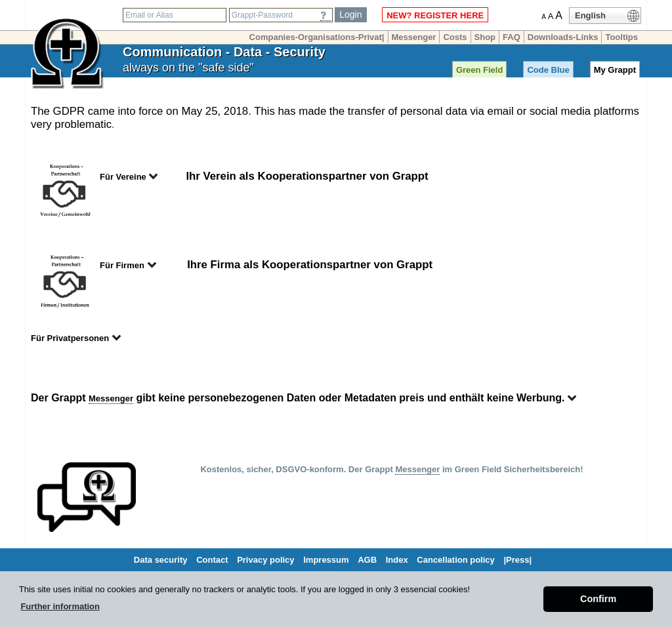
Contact (212, 560)
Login (350, 14)
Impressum (326, 560)
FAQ (512, 37)
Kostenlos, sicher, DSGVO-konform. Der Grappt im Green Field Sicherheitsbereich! (391, 470)
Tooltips (621, 37)
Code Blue (548, 70)
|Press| (517, 560)
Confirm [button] (598, 599)
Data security (161, 560)
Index (397, 560)
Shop (485, 37)
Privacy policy (265, 560)
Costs (455, 37)
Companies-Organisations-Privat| (317, 37)
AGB (367, 560)
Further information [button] (60, 606)
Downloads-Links (563, 37)
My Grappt (615, 70)
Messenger (414, 37)
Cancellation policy (455, 560)
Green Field (480, 70)
